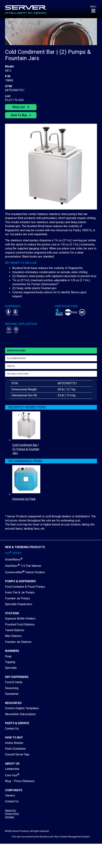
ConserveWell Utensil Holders (25, 572)
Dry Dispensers (17, 677)
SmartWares (14, 560)
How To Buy (19, 115)
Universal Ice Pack (24, 499)
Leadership (12, 769)
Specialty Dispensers (19, 604)
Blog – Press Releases (20, 781)
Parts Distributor (15, 749)
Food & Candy (14, 682)
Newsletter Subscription (20, 714)
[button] (93, 9)
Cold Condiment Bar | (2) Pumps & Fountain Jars (26, 449)
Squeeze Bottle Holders (20, 618)
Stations (12, 613)
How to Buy (14, 738)
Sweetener (12, 694)
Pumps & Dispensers (20, 581)
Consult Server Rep (17, 754)
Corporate (14, 790)
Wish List (19, 107)
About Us (12, 764)
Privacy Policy (12, 814)
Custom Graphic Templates (22, 708)
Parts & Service (17, 723)
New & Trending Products (25, 547)
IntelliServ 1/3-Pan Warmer (23, 566)
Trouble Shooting (18, 374)
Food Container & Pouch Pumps (25, 587)
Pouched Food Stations (20, 624)
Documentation (16, 358)
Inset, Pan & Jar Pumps (20, 592)
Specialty (11, 668)
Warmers (12, 651)
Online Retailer (14, 743)
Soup (8, 656)
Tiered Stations (15, 630)
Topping (10, 662)
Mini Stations (13, 636)
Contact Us (12, 729)
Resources (13, 703)
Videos (11, 366)
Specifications (16, 351)
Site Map (10, 817)
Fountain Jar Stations (18, 642)
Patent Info (11, 810)
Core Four (12, 775)
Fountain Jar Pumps (18, 598)
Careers (10, 795)
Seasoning (12, 688)
